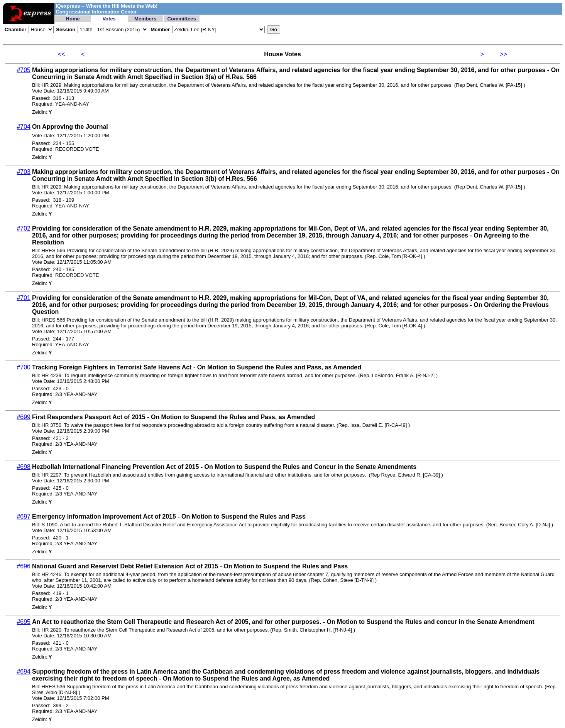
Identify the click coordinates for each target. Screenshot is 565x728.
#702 (24, 228)
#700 (24, 367)
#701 (24, 298)
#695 (24, 622)
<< (62, 54)
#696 (24, 566)
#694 (24, 672)
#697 (24, 517)
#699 (24, 417)
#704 (24, 127)
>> (503, 54)
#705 (24, 70)
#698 (24, 467)
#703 (24, 172)
